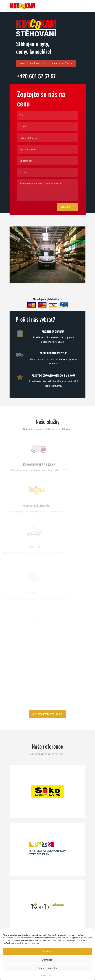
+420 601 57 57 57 (36, 76)
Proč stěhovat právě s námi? (46, 64)
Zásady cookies (46, 975)
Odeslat (68, 207)
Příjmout (48, 952)
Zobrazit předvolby (47, 968)
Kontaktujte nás (47, 714)
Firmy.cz (62, 754)
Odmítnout (48, 960)
